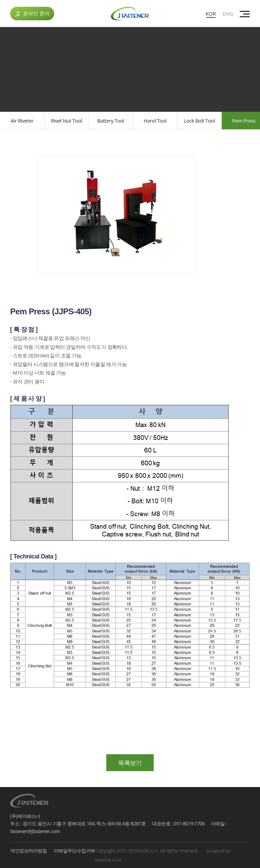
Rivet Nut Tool (66, 121)
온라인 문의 (32, 13)
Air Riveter (22, 121)
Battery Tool (111, 121)
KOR (211, 14)
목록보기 (130, 763)
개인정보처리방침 (29, 850)
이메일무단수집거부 (74, 850)
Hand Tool (155, 121)
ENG (228, 14)
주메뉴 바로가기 (0, 0)
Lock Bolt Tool (199, 121)
